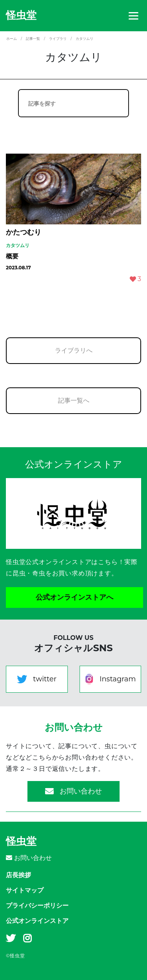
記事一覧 (33, 39)
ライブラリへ (74, 350)
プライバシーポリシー (37, 906)
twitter (37, 679)
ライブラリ (58, 39)
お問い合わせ (73, 791)
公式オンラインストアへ (74, 597)
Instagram (110, 679)
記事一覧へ (74, 400)
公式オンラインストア (37, 921)
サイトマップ (25, 890)
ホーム (12, 39)
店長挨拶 (18, 875)
